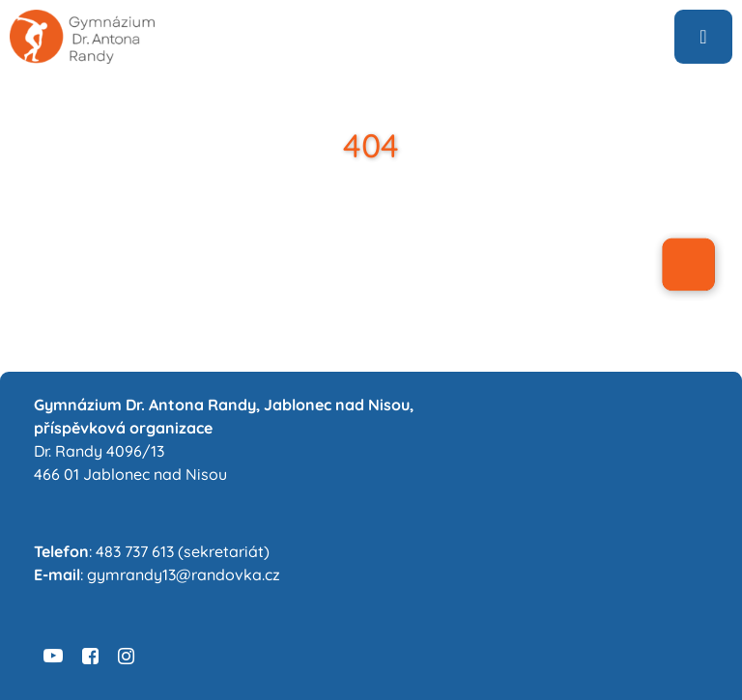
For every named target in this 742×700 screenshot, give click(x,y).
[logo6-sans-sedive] (82, 17)
